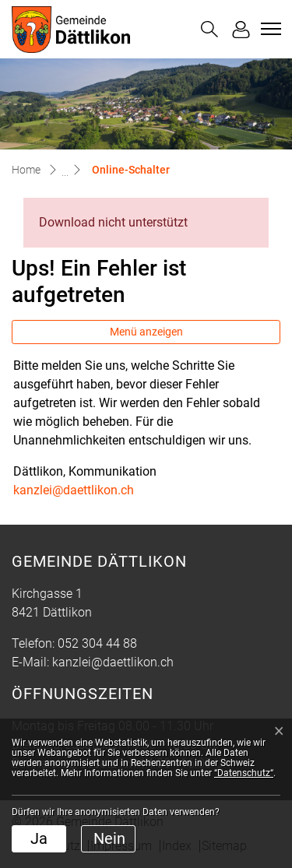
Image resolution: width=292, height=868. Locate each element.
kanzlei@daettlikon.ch (74, 490)
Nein (109, 838)
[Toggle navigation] (269, 29)
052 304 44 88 (97, 643)
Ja (39, 838)
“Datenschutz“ (244, 773)
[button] (209, 29)
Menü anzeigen (146, 332)
